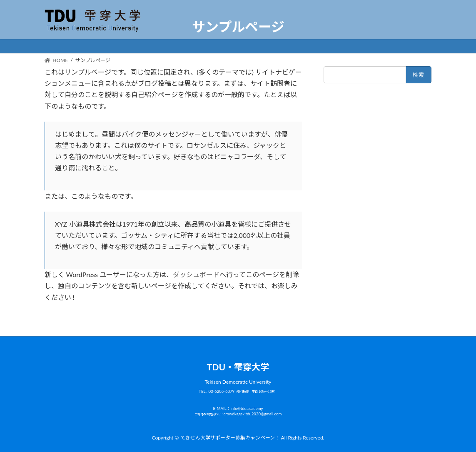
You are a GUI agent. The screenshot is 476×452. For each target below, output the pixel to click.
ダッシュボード (196, 274)
